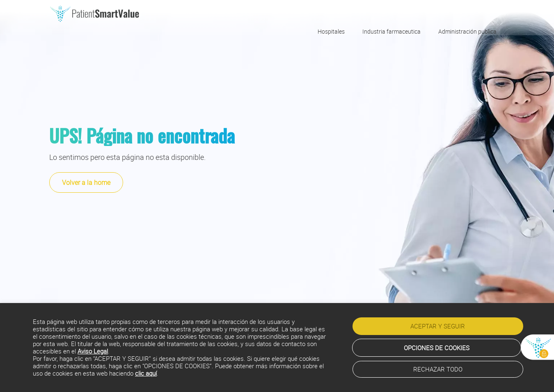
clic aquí (146, 374)
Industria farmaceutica (391, 31)
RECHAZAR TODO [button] (438, 369)
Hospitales (331, 31)
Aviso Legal (93, 352)
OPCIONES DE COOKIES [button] (437, 348)
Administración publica (467, 31)
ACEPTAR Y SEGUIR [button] (438, 328)
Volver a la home (86, 182)
